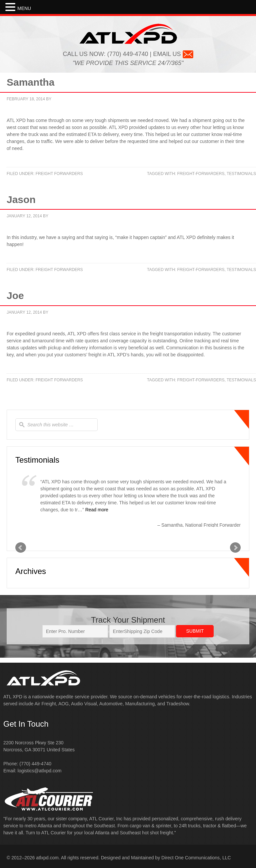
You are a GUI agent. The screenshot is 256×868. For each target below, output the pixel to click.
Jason (21, 199)
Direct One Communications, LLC (196, 858)
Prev (21, 548)
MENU (24, 8)
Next (235, 548)
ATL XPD (128, 34)
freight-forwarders (201, 174)
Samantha (30, 82)
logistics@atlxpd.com (40, 771)
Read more (97, 510)
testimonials (241, 174)
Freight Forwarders (59, 174)
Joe (15, 295)
